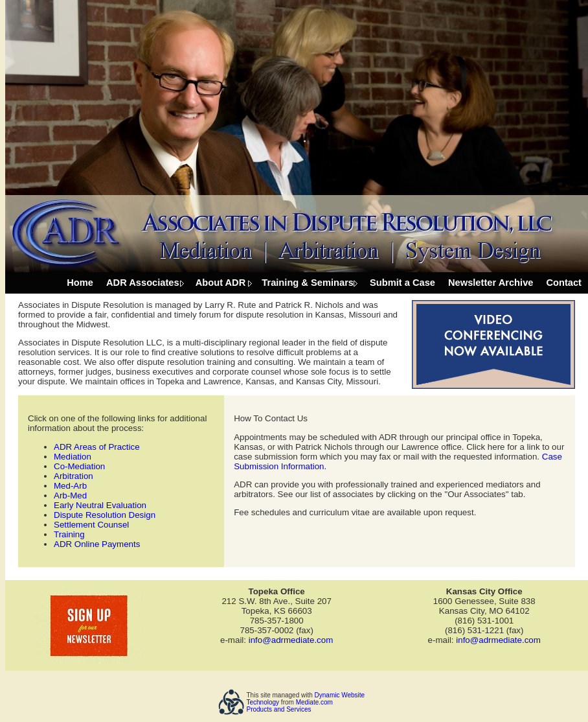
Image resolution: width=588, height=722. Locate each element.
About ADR (221, 283)
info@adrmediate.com (291, 640)
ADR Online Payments (97, 544)
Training (69, 534)
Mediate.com (314, 702)
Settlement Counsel (91, 525)
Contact (564, 283)
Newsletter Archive (491, 283)
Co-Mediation (79, 466)
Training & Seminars (308, 283)
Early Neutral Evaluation (100, 505)
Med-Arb (70, 486)
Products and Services (279, 709)
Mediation (73, 457)
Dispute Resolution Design (105, 515)
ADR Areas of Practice (97, 447)
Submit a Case (402, 283)
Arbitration (73, 476)
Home (80, 283)
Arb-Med (70, 495)
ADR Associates (143, 283)
